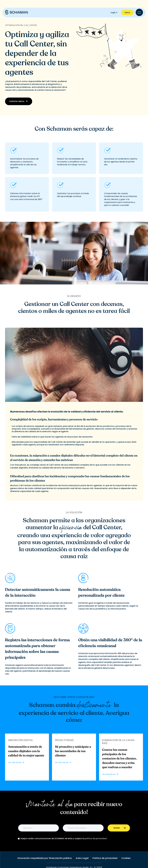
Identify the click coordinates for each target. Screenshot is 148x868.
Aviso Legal (82, 858)
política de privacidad (96, 838)
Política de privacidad (105, 858)
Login (114, 13)
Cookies (126, 858)
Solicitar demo (19, 101)
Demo (127, 13)
